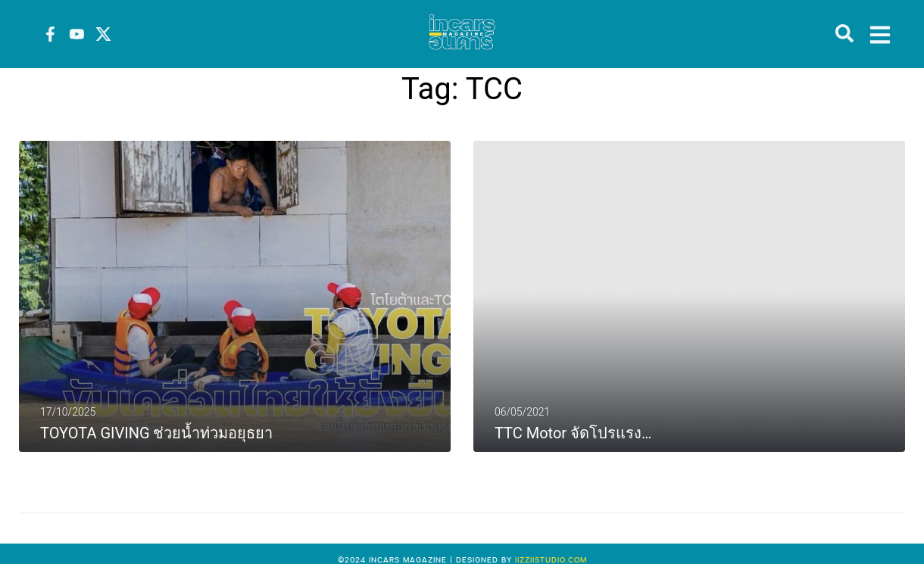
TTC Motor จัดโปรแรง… (573, 433)
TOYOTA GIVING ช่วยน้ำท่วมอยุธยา (156, 433)
